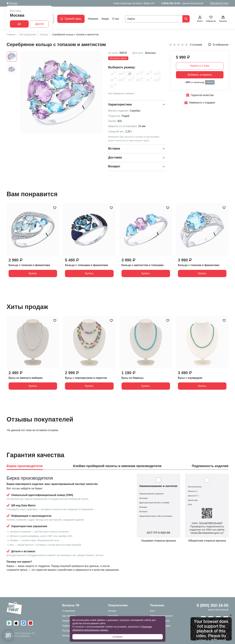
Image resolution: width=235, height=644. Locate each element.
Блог (153, 611)
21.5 (156, 80)
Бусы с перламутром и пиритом (86, 378)
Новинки (93, 19)
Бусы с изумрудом (190, 378)
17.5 (139, 74)
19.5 (121, 80)
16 (112, 74)
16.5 (121, 74)
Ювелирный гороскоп (162, 616)
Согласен (118, 637)
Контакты (67, 636)
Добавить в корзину (200, 75)
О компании (68, 611)
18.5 (156, 74)
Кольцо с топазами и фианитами (86, 265)
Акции (105, 19)
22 (112, 86)
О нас (116, 19)
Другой (39, 24)
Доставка (113, 616)
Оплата (112, 611)
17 (130, 74)
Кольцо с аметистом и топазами (143, 265)
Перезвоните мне (219, 3)
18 (148, 74)
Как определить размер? (121, 93)
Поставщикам (69, 631)
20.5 (139, 80)
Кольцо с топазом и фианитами (29, 265)
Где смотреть (69, 616)
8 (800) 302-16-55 (171, 3)
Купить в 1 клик (200, 66)
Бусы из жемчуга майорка (26, 378)
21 (148, 80)
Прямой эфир (71, 19)
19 (112, 80)
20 (130, 80)
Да (19, 24)
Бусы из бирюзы (133, 378)
